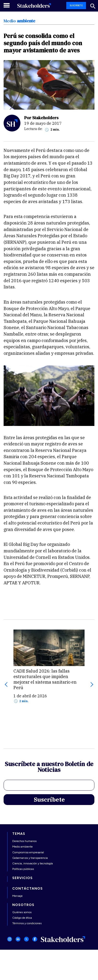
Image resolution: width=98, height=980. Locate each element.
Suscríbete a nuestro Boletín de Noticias (49, 768)
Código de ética (22, 918)
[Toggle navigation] (7, 5)
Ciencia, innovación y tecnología (33, 863)
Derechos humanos (24, 841)
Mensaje (17, 896)
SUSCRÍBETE (76, 5)
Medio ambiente (22, 847)
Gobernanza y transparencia (30, 858)
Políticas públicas (23, 869)
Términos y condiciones (27, 923)
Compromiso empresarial (28, 852)
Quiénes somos (22, 912)
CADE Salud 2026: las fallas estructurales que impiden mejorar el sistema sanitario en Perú (45, 679)
